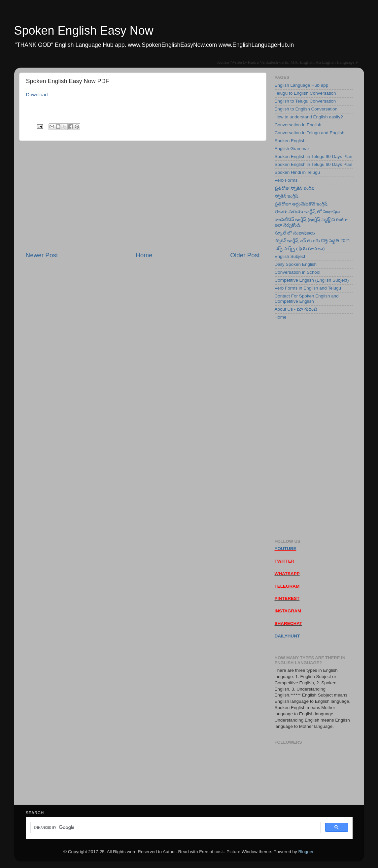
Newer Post (42, 255)
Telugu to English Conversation (305, 93)
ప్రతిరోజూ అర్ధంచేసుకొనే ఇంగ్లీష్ (301, 204)
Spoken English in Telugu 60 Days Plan (313, 164)
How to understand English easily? (309, 117)
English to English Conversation (306, 109)
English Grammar (292, 149)
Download (37, 95)
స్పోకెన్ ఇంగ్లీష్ (287, 196)
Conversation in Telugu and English (309, 133)
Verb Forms (286, 180)
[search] (175, 827)
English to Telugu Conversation (305, 101)
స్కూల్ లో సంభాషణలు (295, 233)
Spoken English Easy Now (84, 31)
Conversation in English (298, 125)
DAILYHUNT (287, 636)
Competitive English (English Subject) (312, 280)
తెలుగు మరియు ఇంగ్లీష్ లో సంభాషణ (307, 212)
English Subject (290, 256)
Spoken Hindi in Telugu (297, 172)
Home (144, 255)
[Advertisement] (143, 196)
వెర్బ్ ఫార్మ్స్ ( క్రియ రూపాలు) (300, 248)
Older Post (245, 255)
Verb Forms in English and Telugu (308, 288)
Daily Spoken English (296, 264)
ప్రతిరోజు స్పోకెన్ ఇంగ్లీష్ (295, 188)
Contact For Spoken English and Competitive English (307, 299)
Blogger (306, 852)
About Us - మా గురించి (296, 309)
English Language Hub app (302, 85)
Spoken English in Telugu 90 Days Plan (313, 156)
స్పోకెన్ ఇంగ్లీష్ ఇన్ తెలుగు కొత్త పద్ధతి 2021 (313, 241)
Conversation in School (298, 272)
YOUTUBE (286, 549)
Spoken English (290, 141)
